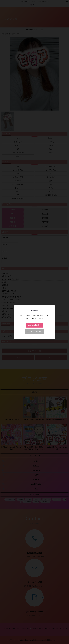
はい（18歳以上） (34, 325)
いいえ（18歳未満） (34, 331)
